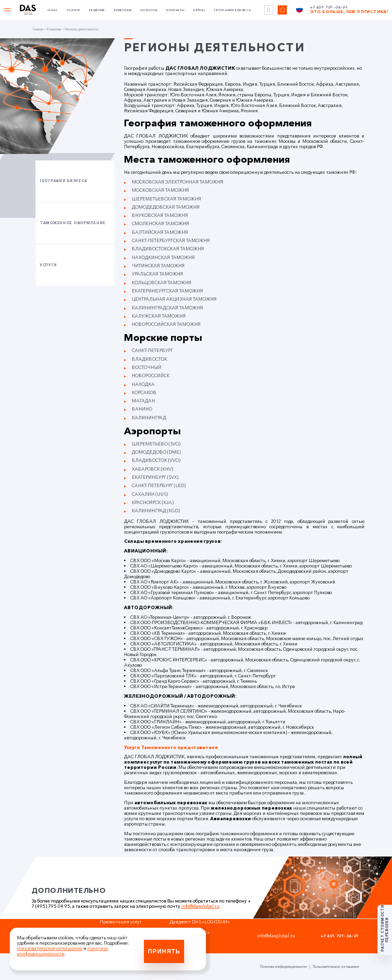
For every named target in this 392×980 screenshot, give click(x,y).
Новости (149, 10)
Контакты (175, 10)
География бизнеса (232, 10)
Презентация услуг (122, 922)
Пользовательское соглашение (336, 967)
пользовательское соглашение (50, 948)
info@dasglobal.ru (200, 906)
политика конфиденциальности (63, 951)
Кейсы (199, 10)
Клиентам (123, 10)
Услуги (73, 10)
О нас (53, 10)
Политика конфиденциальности (283, 967)
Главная (38, 29)
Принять (164, 951)
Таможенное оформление (73, 223)
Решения (97, 10)
